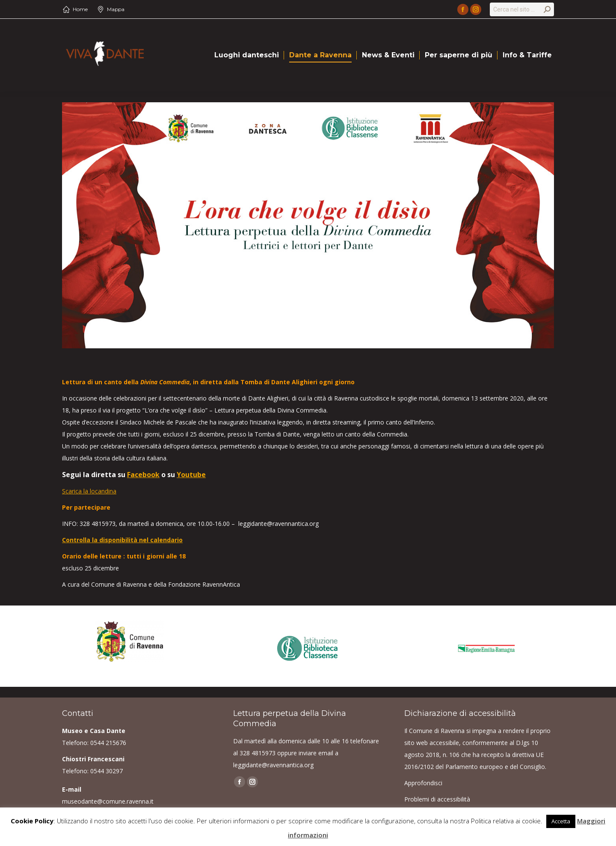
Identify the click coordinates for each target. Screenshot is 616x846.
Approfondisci (423, 783)
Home (80, 9)
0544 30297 (107, 771)
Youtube (191, 475)
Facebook (143, 475)
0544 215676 (108, 743)
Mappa (116, 9)
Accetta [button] (561, 821)
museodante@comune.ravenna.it (108, 801)
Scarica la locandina (89, 491)
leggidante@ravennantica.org (273, 765)
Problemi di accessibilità (437, 799)
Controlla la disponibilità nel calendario (122, 540)
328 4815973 (258, 753)
